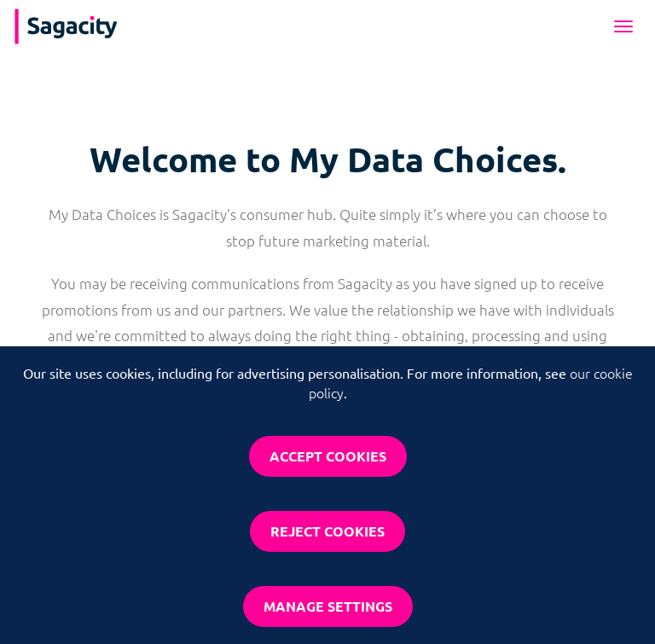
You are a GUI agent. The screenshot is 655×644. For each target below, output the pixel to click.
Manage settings (328, 606)
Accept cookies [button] (328, 456)
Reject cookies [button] (327, 531)
